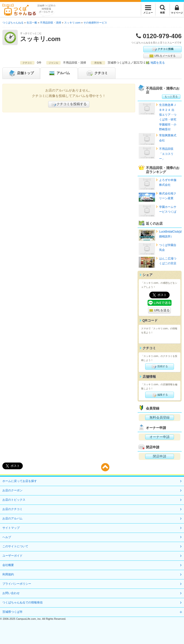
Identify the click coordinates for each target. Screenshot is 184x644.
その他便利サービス (95, 23)
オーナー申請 (160, 437)
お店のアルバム (12, 518)
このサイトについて (15, 546)
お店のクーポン (12, 490)
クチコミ (97, 73)
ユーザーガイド (12, 556)
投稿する (159, 367)
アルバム (59, 73)
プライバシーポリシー (17, 584)
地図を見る (158, 63)
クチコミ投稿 (162, 49)
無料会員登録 (160, 417)
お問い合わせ (11, 593)
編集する (159, 395)
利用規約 (8, 574)
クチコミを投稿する (69, 104)
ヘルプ (7, 537)
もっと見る (171, 96)
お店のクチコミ (12, 509)
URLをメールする (162, 56)
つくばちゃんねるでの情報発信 (23, 602)
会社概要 (8, 565)
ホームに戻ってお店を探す (20, 481)
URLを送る (159, 310)
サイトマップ (11, 528)
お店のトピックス (14, 500)
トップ (21, 73)
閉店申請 (160, 456)
